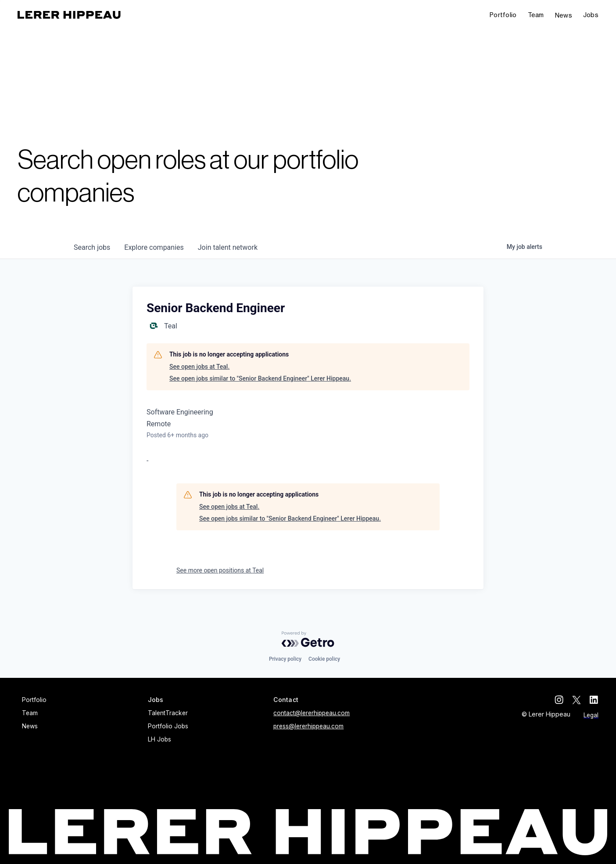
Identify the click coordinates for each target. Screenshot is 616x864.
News (564, 15)
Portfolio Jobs (168, 726)
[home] (69, 15)
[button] (591, 15)
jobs (92, 247)
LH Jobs (159, 739)
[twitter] (577, 700)
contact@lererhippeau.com (312, 713)
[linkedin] (594, 700)
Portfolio (503, 15)
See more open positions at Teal (220, 570)
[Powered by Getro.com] (308, 639)
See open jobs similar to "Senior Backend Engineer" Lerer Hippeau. (260, 378)
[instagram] (559, 700)
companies (154, 247)
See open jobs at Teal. (199, 367)
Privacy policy (285, 659)
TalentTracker (168, 713)
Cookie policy (324, 659)
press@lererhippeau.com (308, 726)
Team (536, 15)
